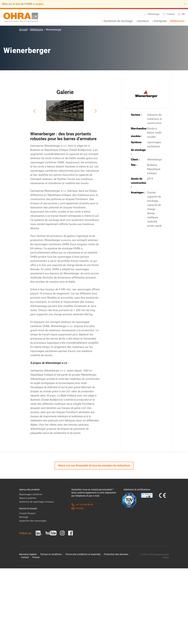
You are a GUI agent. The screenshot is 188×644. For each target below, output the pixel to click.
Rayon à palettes (28, 498)
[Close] (185, 4)
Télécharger (152, 14)
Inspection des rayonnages (33, 521)
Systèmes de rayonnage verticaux (36, 502)
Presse (36, 557)
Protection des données (116, 554)
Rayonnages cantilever (31, 494)
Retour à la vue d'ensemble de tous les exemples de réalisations (94, 466)
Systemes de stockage (118, 21)
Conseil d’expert (27, 513)
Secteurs (143, 21)
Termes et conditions (51, 554)
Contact (169, 14)
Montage (24, 517)
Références (177, 21)
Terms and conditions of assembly (83, 554)
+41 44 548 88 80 (82, 505)
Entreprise (160, 21)
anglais (40, 4)
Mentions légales (28, 554)
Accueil (24, 29)
